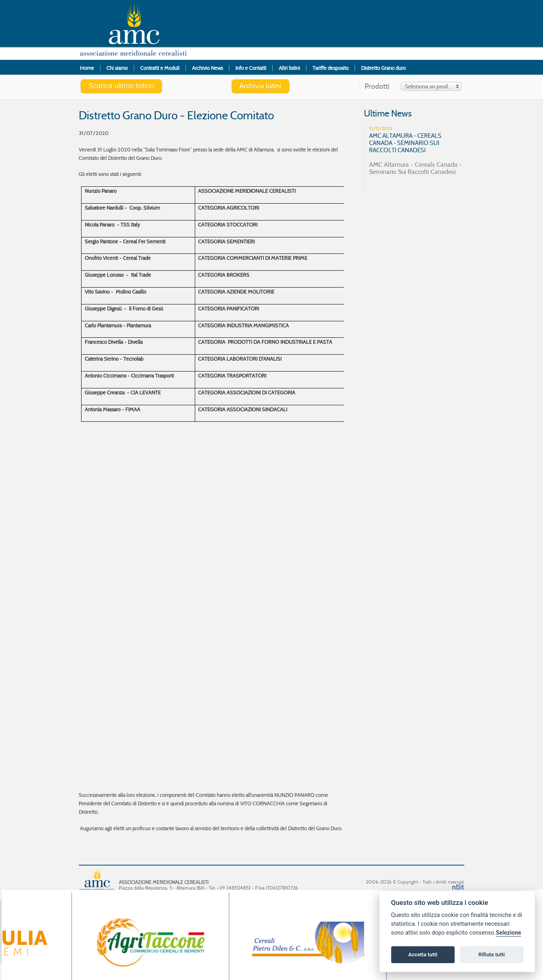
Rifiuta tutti (492, 954)
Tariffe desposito (331, 68)
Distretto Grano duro (383, 68)
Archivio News (207, 68)
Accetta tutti (423, 954)
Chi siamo (117, 68)
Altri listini (289, 68)
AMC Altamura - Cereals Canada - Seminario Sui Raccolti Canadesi (417, 150)
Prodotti (377, 87)
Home (87, 68)
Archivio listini (260, 86)
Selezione (508, 933)
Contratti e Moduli (160, 68)
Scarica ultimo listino (121, 86)
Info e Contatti (251, 68)
